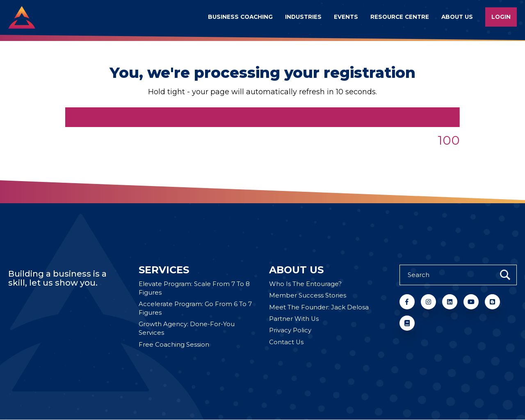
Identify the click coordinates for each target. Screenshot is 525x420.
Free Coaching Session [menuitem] (174, 345)
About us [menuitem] (457, 17)
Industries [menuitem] (303, 17)
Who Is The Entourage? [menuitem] (305, 284)
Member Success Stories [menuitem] (308, 296)
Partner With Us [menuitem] (294, 319)
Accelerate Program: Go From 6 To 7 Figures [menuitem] (195, 309)
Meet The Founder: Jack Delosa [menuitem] (319, 308)
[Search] (458, 275)
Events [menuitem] (346, 17)
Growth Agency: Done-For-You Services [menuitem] (187, 329)
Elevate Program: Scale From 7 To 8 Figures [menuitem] (194, 288)
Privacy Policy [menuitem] (290, 331)
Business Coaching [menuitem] (240, 17)
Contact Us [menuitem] (286, 343)
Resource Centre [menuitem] (400, 17)
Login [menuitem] (501, 17)
